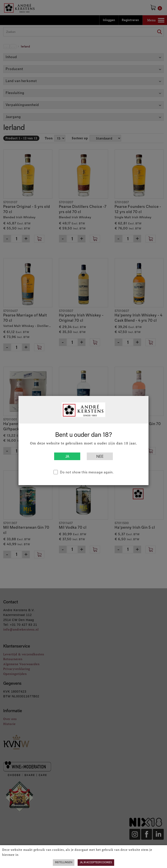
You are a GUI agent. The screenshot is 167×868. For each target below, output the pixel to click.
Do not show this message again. (87, 472)
